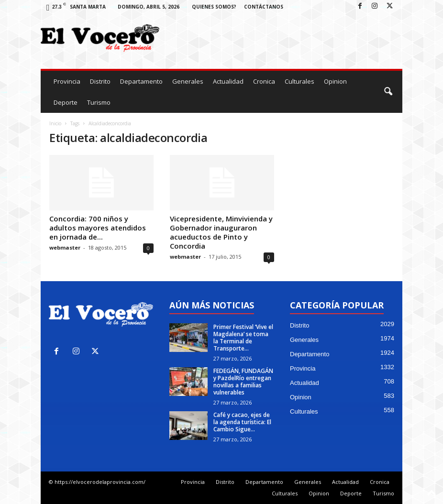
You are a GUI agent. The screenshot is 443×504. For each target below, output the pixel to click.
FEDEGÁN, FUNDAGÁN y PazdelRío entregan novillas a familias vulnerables (243, 382)
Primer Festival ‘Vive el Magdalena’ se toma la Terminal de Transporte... (243, 338)
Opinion (335, 81)
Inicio (55, 123)
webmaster (65, 247)
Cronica (264, 81)
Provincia (67, 81)
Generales (188, 81)
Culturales (299, 81)
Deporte (66, 102)
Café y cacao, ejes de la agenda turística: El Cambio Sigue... (242, 422)
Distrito (100, 81)
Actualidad (228, 81)
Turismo (99, 102)
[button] (388, 92)
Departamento (141, 81)
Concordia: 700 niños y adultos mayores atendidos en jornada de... (98, 228)
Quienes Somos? (214, 7)
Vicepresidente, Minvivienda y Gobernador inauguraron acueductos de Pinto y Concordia (221, 232)
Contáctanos (264, 7)
